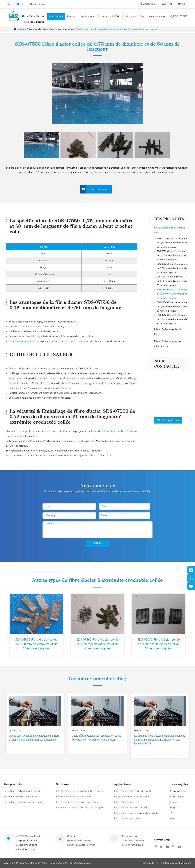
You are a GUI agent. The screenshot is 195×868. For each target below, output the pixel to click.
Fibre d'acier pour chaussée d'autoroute (136, 813)
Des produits (56, 17)
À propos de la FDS (108, 17)
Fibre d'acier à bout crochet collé (59, 29)
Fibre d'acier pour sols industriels (132, 791)
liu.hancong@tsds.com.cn (81, 845)
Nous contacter (157, 17)
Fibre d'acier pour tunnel (128, 819)
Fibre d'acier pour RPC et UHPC (132, 808)
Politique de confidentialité (176, 863)
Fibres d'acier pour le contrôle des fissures (80, 791)
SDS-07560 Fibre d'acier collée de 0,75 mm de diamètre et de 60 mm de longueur (172, 307)
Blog (143, 17)
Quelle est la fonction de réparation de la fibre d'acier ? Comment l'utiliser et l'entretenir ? (34, 738)
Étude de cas (130, 17)
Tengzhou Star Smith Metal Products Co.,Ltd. (43, 863)
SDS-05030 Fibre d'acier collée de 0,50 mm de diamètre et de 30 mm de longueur (172, 243)
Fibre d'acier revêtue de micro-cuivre (172, 344)
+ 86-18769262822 (132, 845)
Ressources (147, 4)
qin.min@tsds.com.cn (33, 4)
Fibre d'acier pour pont (127, 802)
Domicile (22, 29)
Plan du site (148, 863)
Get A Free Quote (168, 420)
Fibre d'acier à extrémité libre (172, 332)
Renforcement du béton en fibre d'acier (78, 802)
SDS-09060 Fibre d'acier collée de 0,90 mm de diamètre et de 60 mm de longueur (172, 319)
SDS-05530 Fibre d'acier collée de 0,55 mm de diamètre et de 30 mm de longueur (172, 256)
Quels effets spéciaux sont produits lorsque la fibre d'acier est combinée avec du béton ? (96, 738)
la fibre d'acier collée (23, 341)
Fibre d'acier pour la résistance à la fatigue (79, 808)
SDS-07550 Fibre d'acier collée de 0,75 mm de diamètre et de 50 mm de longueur (118, 29)
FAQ (172, 813)
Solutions (72, 17)
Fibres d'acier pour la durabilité (73, 797)
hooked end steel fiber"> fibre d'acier (112, 431)
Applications (87, 17)
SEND (97, 544)
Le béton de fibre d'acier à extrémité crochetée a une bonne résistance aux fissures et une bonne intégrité (160, 740)
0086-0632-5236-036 (133, 841)
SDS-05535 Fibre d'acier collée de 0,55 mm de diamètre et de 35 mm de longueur (172, 281)
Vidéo (173, 819)
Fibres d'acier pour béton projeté (133, 797)
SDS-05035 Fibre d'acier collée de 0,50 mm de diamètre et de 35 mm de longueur (172, 268)
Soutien (167, 4)
